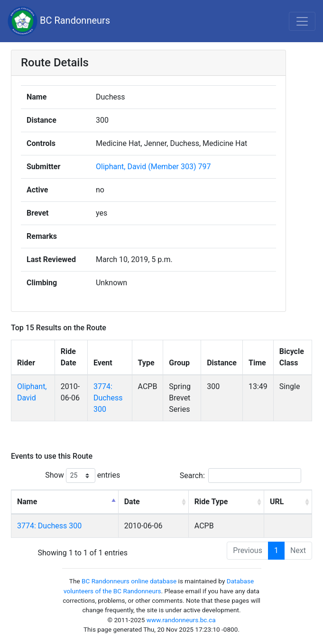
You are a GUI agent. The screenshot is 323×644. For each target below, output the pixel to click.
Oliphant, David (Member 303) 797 (153, 167)
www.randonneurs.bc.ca (181, 620)
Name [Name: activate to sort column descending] (27, 502)
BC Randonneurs (59, 21)
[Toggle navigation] (302, 21)
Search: (240, 476)
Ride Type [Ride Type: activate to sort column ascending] (211, 502)
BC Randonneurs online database (129, 581)
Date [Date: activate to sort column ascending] (132, 502)
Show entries (83, 476)
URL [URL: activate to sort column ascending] (277, 502)
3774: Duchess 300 (108, 398)
